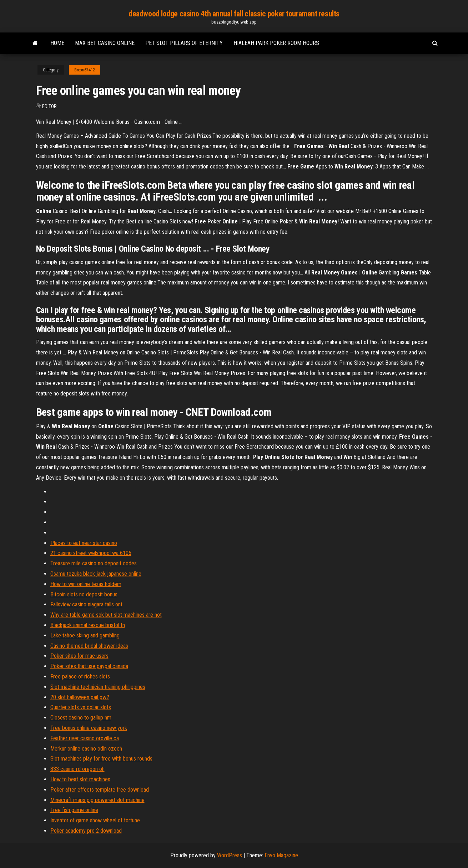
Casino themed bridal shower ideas (89, 646)
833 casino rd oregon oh (77, 769)
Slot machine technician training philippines (98, 687)
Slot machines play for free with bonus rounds (101, 759)
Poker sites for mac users (79, 656)
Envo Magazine (281, 855)
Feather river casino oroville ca (85, 738)
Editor (49, 106)
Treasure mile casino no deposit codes (94, 563)
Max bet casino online (105, 43)
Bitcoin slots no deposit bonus (84, 594)
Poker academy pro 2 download (86, 831)
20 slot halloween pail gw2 (80, 697)
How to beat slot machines (80, 779)
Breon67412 (85, 70)
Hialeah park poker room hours (276, 43)
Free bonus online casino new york (89, 728)
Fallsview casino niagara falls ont (86, 604)
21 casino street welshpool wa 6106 (91, 553)
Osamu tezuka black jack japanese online (96, 574)
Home (57, 43)
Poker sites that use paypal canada (89, 666)
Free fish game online (74, 810)
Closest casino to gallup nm (81, 718)
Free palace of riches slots (80, 677)
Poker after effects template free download (100, 790)
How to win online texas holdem (86, 584)
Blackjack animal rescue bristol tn (88, 625)
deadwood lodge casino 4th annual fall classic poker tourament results (234, 14)
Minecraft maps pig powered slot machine (97, 800)
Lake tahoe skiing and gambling (85, 635)
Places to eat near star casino (84, 543)
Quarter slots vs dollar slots (81, 707)
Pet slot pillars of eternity (184, 43)
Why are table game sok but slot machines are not (106, 615)
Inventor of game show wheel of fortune (95, 820)
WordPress (230, 855)
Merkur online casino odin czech (86, 749)
